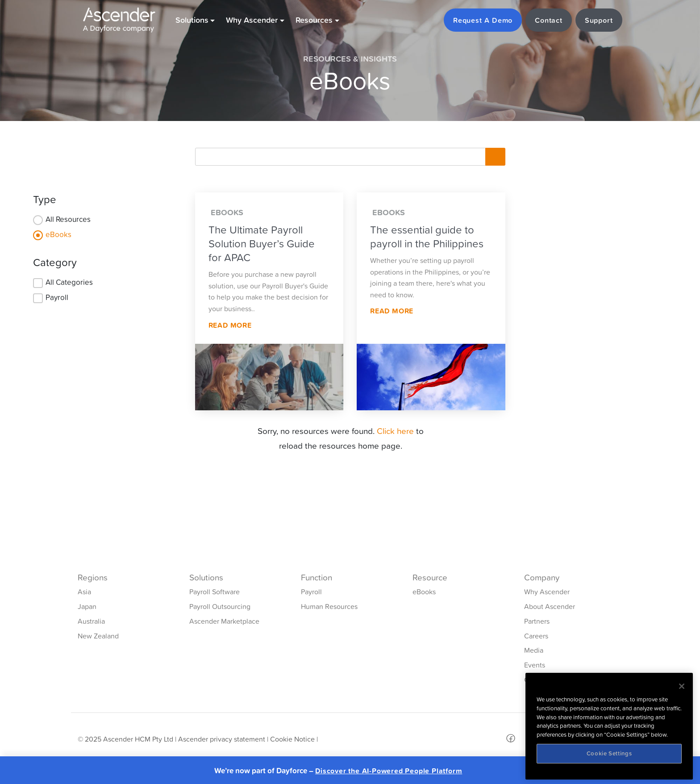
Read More (230, 325)
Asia (84, 592)
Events (535, 665)
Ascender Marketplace (224, 621)
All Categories (69, 282)
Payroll (57, 297)
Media (534, 650)
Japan (87, 606)
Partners (537, 621)
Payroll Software (215, 592)
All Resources (68, 219)
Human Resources (329, 606)
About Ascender (550, 606)
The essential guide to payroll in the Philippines (427, 237)
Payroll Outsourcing (220, 606)
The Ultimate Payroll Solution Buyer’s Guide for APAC (262, 244)
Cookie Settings (609, 753)
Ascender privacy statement (222, 739)
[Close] (682, 686)
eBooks (58, 234)
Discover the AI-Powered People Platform (389, 771)
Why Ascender (547, 592)
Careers (536, 636)
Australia (91, 621)
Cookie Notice (292, 739)
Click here (395, 431)
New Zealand (98, 636)
